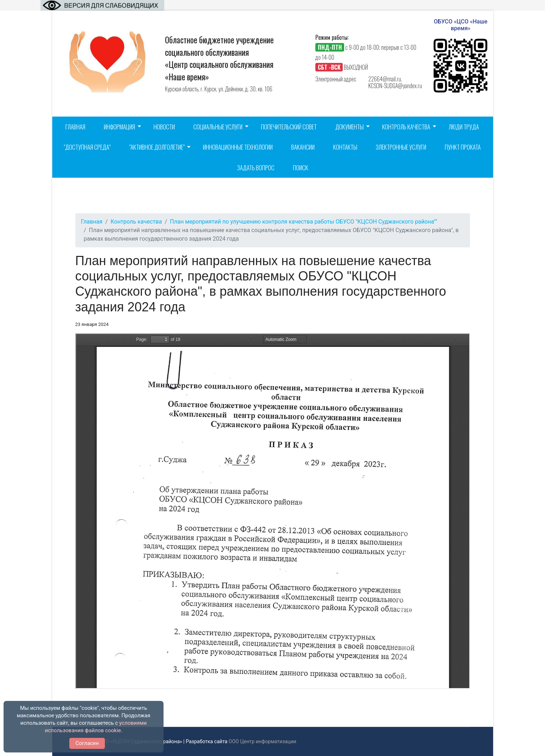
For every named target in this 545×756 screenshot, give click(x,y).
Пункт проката (463, 147)
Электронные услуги (401, 147)
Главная (75, 127)
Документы (349, 127)
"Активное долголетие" (157, 147)
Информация (119, 127)
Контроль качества (406, 127)
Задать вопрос (256, 168)
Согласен (87, 743)
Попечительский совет (289, 127)
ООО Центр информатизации (262, 741)
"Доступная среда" (87, 147)
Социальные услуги (218, 127)
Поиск (301, 168)
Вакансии (303, 147)
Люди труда (464, 127)
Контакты (345, 147)
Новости (164, 127)
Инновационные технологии (238, 147)
